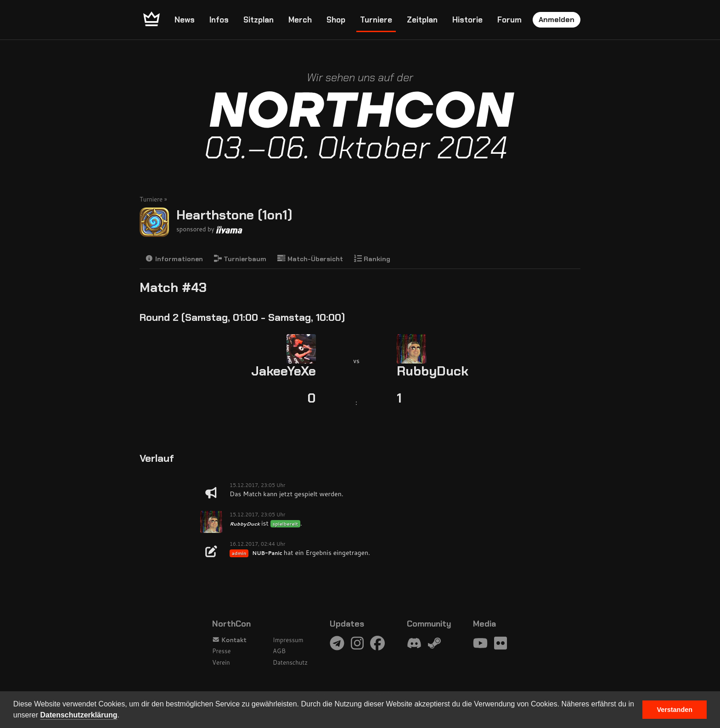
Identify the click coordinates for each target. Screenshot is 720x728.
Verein (221, 662)
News (185, 20)
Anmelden (557, 20)
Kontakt (229, 640)
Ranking (372, 259)
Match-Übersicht (310, 259)
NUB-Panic (267, 553)
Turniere (376, 20)
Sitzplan (259, 20)
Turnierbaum (240, 259)
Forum (509, 20)
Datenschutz (290, 662)
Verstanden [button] (675, 710)
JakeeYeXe (284, 371)
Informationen (174, 259)
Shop (336, 20)
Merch (300, 20)
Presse (221, 651)
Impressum (288, 640)
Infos (219, 20)
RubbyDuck (433, 371)
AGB (279, 651)
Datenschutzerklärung (79, 715)
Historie (467, 20)
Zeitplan (422, 20)
